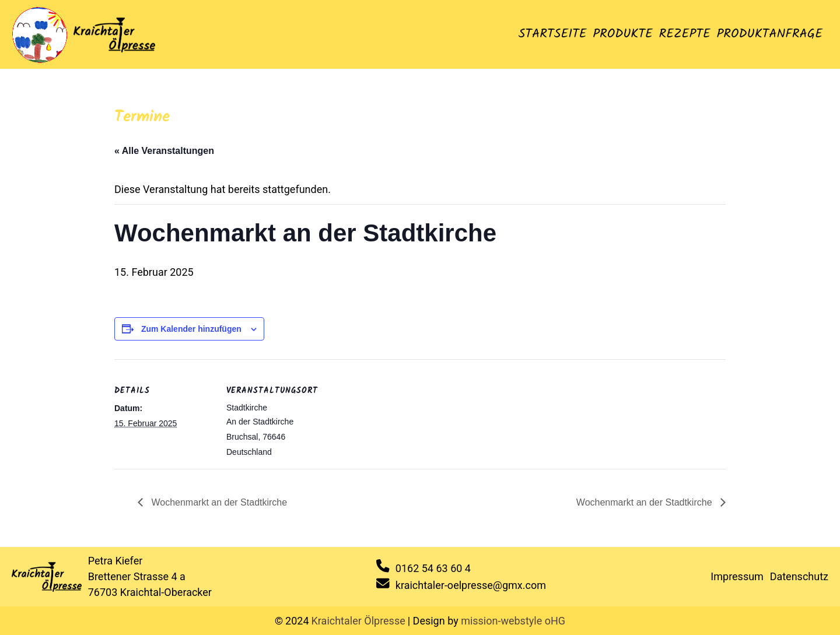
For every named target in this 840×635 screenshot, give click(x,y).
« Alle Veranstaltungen (164, 151)
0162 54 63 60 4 (433, 568)
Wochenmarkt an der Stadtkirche (218, 502)
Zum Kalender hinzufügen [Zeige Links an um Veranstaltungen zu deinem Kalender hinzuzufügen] (191, 329)
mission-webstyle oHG (513, 621)
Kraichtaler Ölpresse (358, 621)
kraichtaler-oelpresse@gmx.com (471, 585)
